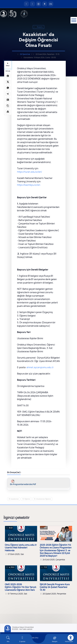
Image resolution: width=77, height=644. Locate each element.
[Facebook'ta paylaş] (8, 76)
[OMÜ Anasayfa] (26, 4)
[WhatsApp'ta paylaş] (8, 88)
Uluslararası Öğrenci (43, 499)
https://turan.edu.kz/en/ (30, 172)
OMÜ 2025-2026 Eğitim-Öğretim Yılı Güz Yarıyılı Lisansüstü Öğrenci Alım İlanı (21, 587)
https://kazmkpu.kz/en (29, 185)
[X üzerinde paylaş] (8, 82)
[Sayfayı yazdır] (8, 112)
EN (51, 4)
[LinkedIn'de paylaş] (8, 100)
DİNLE (8, 65)
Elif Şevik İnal (25, 54)
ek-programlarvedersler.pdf (23, 484)
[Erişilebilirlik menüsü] (71, 638)
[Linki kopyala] (8, 106)
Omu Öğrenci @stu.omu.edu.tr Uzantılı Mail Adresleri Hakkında (21, 548)
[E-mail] (22, 639)
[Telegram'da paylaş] (8, 94)
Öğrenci (27, 499)
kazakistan (15, 499)
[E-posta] (32, 4)
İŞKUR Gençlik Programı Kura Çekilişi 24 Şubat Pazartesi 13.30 (55, 587)
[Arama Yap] (45, 4)
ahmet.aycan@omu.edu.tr (40, 367)
